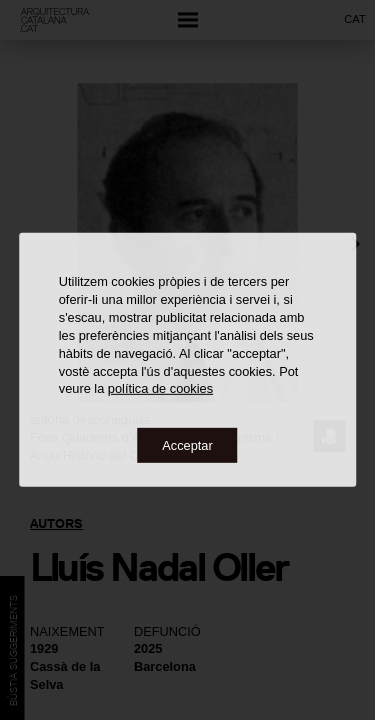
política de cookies (160, 388)
